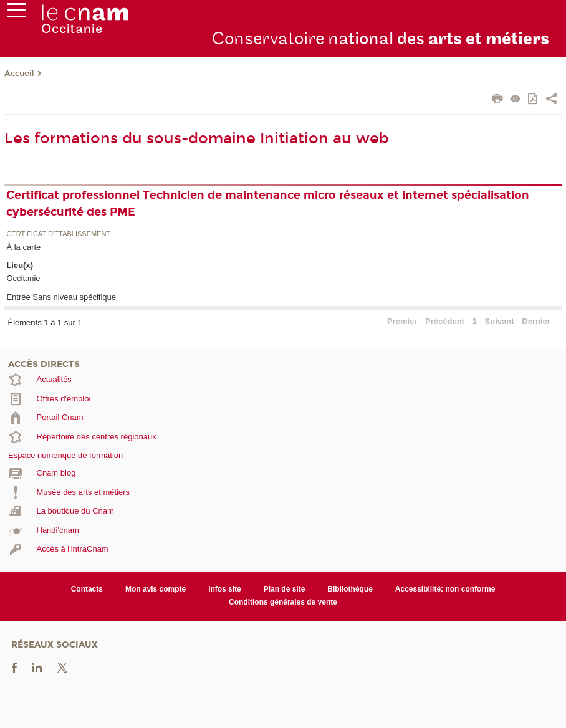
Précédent (445, 321)
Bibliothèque (350, 589)
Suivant (500, 321)
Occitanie (23, 278)
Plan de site (285, 589)
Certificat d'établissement (58, 234)
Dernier (536, 321)
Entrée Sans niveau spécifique (61, 297)
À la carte (23, 247)
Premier (402, 321)
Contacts (87, 589)
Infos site (225, 589)
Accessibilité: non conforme (445, 589)
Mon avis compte (156, 589)
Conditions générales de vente (283, 602)
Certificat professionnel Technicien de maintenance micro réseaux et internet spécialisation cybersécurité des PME (268, 204)
